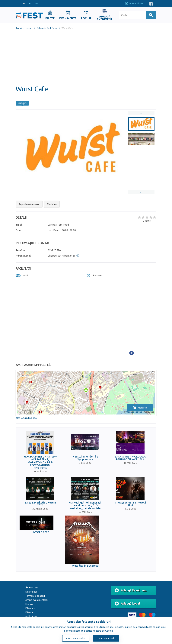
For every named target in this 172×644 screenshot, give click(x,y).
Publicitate (31, 616)
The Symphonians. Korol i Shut (130, 504)
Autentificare (134, 4)
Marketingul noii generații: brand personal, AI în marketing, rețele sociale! (85, 506)
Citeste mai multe (76, 638)
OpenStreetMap (134, 412)
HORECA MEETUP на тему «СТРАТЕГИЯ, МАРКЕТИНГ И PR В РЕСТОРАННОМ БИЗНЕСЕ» (40, 462)
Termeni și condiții (35, 596)
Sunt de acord (106, 638)
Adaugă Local (127, 604)
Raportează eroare (29, 204)
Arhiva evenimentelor (37, 600)
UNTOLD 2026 (40, 532)
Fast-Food (52, 28)
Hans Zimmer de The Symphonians (85, 458)
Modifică (52, 204)
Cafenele (41, 28)
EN (37, 3)
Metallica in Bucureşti (85, 566)
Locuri (29, 28)
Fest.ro (29, 604)
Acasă (19, 28)
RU (31, 3)
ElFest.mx (30, 608)
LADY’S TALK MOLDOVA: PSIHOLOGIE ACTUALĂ (130, 458)
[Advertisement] (86, 57)
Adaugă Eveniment (131, 590)
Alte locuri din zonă (26, 418)
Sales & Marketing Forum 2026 (40, 504)
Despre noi (31, 592)
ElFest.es (30, 612)
